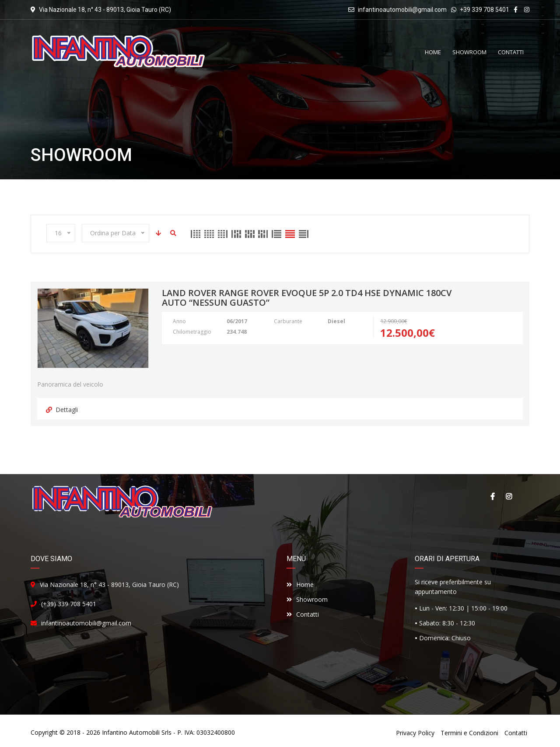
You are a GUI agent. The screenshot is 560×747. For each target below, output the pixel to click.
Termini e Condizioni (469, 733)
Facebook (492, 496)
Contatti (303, 614)
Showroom (307, 599)
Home (300, 585)
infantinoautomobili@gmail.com (402, 10)
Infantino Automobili (131, 732)
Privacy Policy (415, 733)
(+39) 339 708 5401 (69, 604)
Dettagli (62, 410)
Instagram (509, 496)
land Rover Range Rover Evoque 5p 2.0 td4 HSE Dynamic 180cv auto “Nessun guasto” (307, 298)
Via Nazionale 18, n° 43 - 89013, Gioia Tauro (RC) (109, 585)
